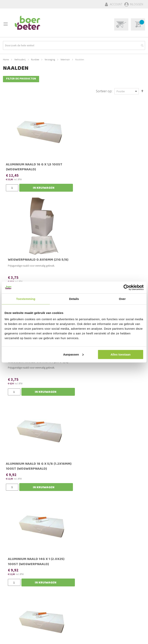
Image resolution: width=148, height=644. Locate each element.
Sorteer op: (104, 90)
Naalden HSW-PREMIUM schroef (118, 376)
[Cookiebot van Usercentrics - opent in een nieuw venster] (126, 287)
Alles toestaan (120, 354)
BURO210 (139, 638)
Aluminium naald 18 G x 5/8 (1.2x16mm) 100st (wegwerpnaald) (25, 280)
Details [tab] (74, 299)
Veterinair (65, 59)
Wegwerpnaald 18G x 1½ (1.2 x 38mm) (121, 482)
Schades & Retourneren (18, 617)
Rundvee (35, 59)
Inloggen (137, 4)
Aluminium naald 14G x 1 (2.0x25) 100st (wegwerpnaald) (73, 280)
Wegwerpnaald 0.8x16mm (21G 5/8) (70, 165)
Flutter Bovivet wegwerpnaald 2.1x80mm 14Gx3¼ (21, 485)
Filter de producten (21, 78)
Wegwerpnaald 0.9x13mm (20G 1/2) (119, 165)
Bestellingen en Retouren (19, 603)
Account (116, 4)
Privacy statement (15, 625)
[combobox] (74, 45)
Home (6, 59)
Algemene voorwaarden (19, 621)
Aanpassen (73, 354)
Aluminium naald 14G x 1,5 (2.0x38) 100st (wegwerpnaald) (121, 280)
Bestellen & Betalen (16, 608)
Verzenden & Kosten (16, 612)
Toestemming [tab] (26, 299)
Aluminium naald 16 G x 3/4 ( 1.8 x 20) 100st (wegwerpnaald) (73, 378)
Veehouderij (20, 59)
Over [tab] (122, 299)
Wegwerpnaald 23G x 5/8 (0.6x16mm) (73, 482)
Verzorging (50, 59)
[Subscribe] (132, 560)
